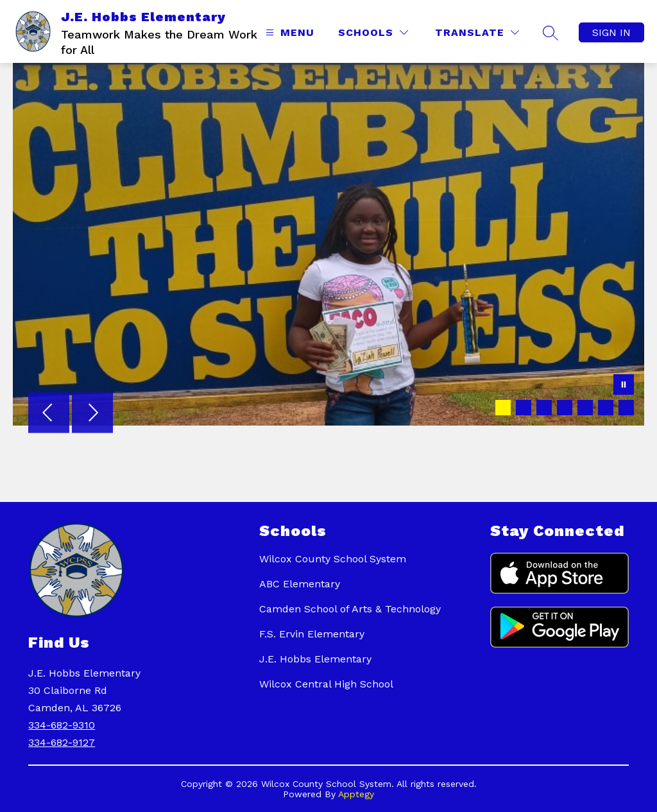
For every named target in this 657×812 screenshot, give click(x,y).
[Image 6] (606, 408)
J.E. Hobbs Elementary (315, 659)
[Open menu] (288, 32)
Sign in (611, 32)
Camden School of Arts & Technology (350, 609)
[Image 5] (585, 408)
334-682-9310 (62, 725)
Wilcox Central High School (326, 684)
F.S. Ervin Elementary (312, 634)
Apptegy (356, 794)
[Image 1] (503, 408)
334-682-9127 (62, 742)
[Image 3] (544, 408)
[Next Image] (92, 414)
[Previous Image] (49, 414)
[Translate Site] (477, 32)
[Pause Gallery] (624, 386)
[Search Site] (550, 33)
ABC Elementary (300, 584)
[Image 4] (565, 408)
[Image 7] (626, 408)
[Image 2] (524, 408)
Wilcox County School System (333, 559)
